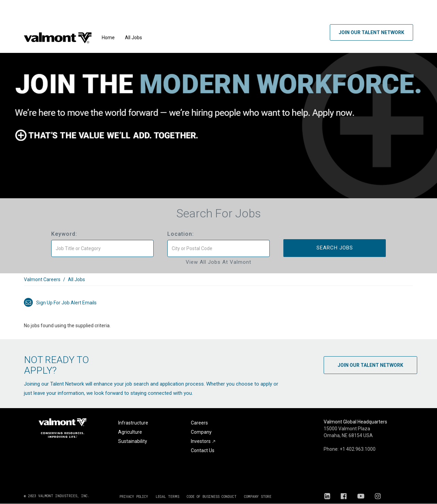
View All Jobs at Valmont (218, 262)
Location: (181, 234)
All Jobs (133, 38)
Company (201, 432)
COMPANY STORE (258, 497)
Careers (199, 423)
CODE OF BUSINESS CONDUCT (212, 497)
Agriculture (130, 432)
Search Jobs (335, 248)
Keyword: (64, 234)
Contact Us (203, 450)
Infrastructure (133, 423)
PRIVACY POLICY (134, 497)
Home (108, 38)
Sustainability (133, 441)
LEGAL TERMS (167, 497)
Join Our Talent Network (371, 32)
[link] (218, 283)
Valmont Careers (42, 279)
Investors (203, 441)
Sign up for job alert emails (60, 303)
